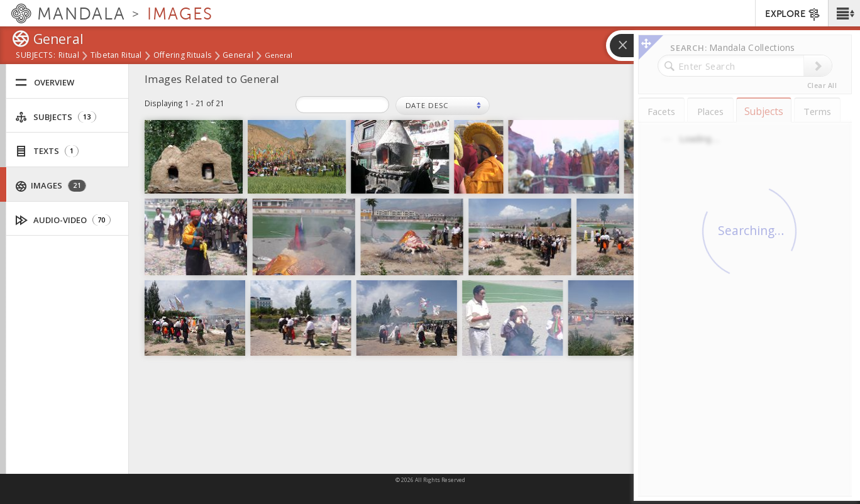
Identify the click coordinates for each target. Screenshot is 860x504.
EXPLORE (793, 14)
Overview (45, 83)
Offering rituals (182, 56)
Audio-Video (63, 220)
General (238, 56)
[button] (844, 13)
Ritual (69, 56)
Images (51, 186)
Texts (47, 151)
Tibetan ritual (116, 56)
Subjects (56, 117)
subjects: (36, 56)
